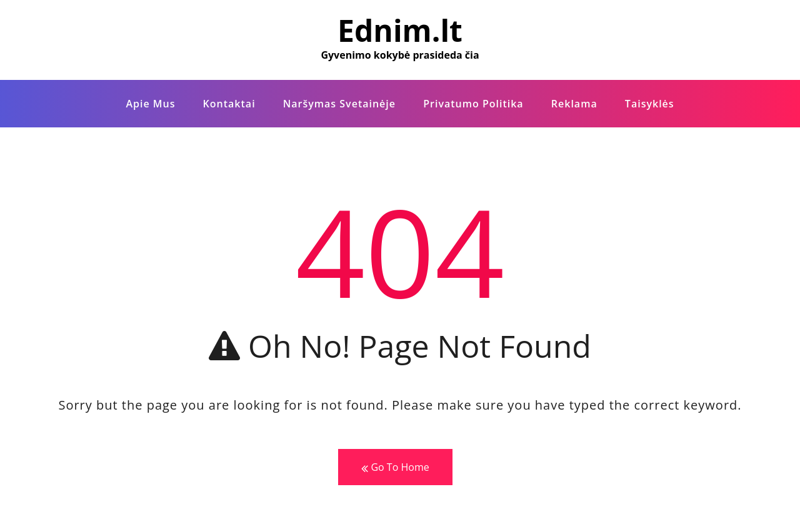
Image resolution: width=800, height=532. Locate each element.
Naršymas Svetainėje (339, 104)
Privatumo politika (473, 104)
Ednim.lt (400, 30)
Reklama (574, 104)
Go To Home (395, 467)
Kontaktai (229, 104)
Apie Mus (150, 104)
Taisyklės (650, 104)
